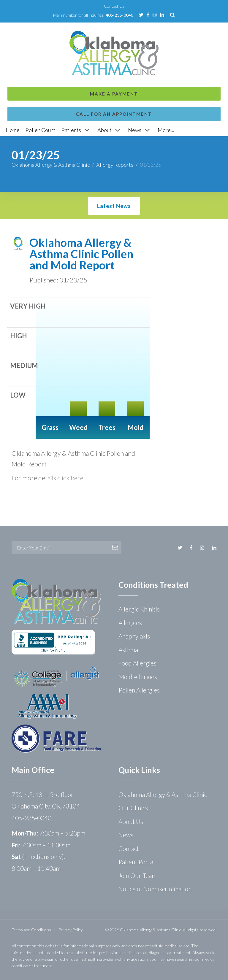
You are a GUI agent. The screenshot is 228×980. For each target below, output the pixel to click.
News (126, 835)
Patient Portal (137, 862)
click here (70, 478)
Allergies (130, 623)
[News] (140, 130)
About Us (131, 821)
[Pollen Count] (41, 130)
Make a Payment (114, 33)
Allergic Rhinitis (139, 609)
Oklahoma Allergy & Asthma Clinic (51, 165)
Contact (129, 848)
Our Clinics (133, 808)
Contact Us (114, 6)
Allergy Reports (115, 165)
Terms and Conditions (31, 930)
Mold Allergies (138, 677)
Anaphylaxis (134, 636)
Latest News (114, 206)
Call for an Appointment (114, 53)
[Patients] (76, 130)
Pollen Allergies (139, 690)
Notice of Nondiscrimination (155, 889)
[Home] (13, 130)
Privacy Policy (71, 930)
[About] (110, 130)
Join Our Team (137, 875)
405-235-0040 (119, 15)
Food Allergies (137, 663)
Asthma (128, 650)
